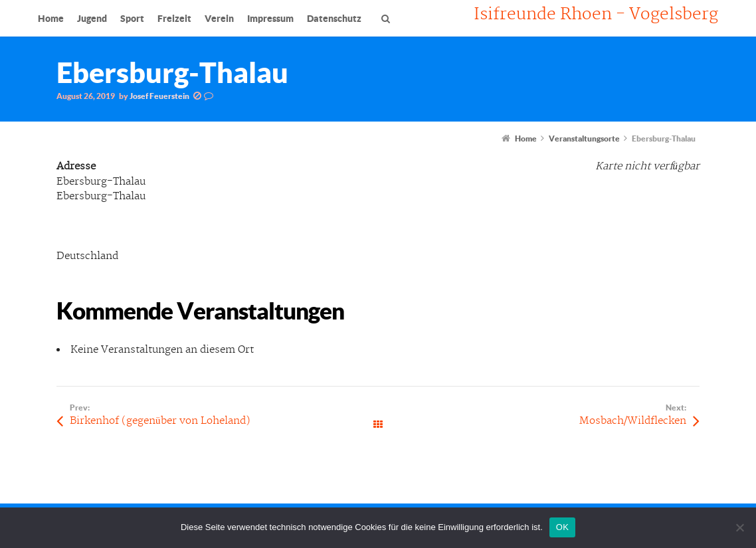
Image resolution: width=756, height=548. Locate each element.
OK (562, 527)
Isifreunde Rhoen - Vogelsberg (596, 15)
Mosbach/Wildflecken (633, 421)
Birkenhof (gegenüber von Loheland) (160, 421)
